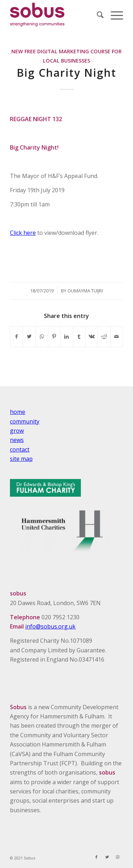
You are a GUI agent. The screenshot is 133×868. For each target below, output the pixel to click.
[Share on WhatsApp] (42, 336)
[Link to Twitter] (107, 857)
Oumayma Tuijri (85, 291)
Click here (23, 233)
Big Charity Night (66, 73)
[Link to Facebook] (96, 857)
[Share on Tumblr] (79, 336)
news (17, 440)
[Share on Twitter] (29, 336)
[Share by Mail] (117, 336)
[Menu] (113, 15)
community (25, 421)
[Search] (97, 15)
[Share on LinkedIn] (67, 336)
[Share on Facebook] (16, 336)
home (18, 412)
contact (20, 449)
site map (21, 459)
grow (17, 431)
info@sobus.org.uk (50, 626)
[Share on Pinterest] (54, 336)
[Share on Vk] (92, 336)
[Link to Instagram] (118, 857)
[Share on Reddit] (104, 336)
